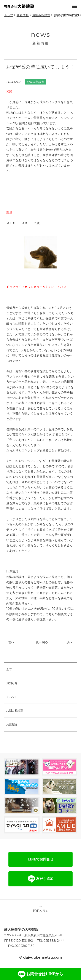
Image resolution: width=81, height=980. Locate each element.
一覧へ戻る (40, 642)
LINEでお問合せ (40, 859)
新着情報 (23, 15)
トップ (9, 15)
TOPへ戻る (40, 911)
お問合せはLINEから (41, 974)
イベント (12, 697)
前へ (11, 642)
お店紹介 (12, 724)
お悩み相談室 (41, 15)
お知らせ (12, 683)
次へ (70, 642)
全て (9, 669)
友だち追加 (40, 879)
